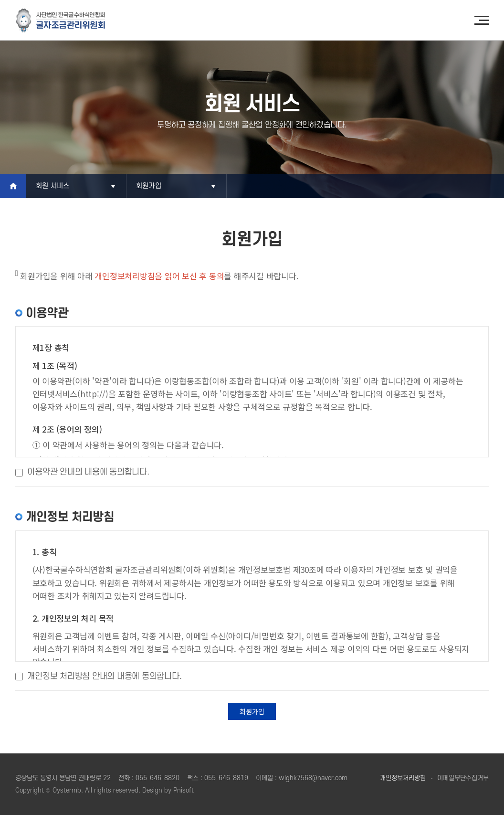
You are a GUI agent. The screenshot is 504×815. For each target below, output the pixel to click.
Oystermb (67, 790)
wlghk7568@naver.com (313, 778)
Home (13, 186)
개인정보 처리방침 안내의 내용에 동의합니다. (104, 676)
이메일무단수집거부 (463, 778)
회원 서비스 (53, 186)
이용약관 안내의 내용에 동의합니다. (88, 472)
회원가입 (149, 186)
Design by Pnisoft (168, 790)
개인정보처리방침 (403, 778)
